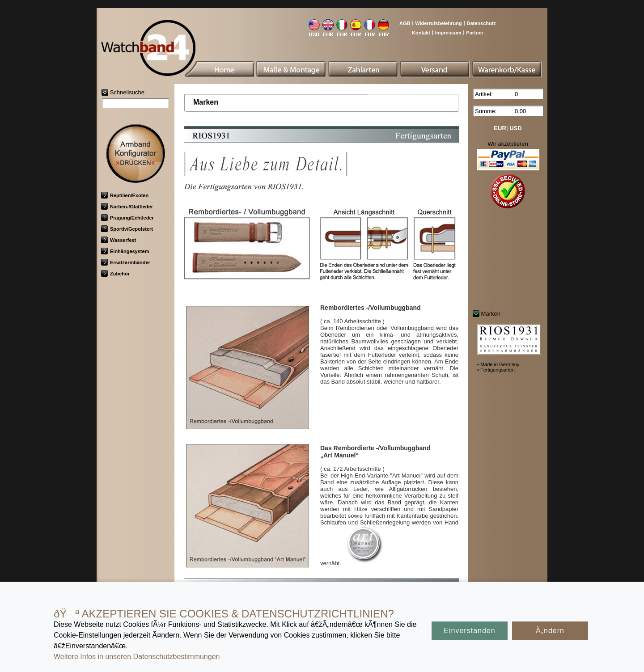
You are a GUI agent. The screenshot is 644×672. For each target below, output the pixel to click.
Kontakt (421, 33)
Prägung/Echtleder (127, 218)
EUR (500, 128)
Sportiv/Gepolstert (127, 229)
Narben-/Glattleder (127, 207)
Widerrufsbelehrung (438, 23)
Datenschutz (481, 23)
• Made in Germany (498, 364)
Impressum (448, 33)
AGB (405, 23)
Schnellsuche (127, 92)
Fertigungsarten (350, 586)
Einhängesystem (125, 251)
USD (515, 128)
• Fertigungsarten (496, 370)
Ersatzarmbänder (126, 262)
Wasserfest (119, 240)
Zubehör (115, 274)
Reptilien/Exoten (125, 195)
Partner (475, 33)
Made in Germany (296, 586)
